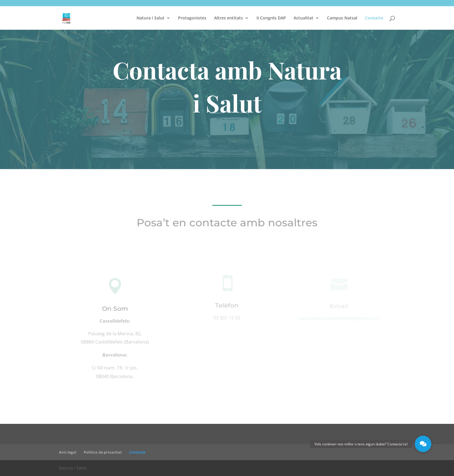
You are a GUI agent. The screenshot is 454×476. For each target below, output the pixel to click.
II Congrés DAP (271, 18)
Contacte (374, 18)
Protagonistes (192, 18)
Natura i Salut (150, 18)
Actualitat (304, 18)
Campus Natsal (342, 18)
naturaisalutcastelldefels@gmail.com (339, 318)
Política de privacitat (103, 452)
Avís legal (68, 452)
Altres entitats (228, 18)
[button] (423, 444)
